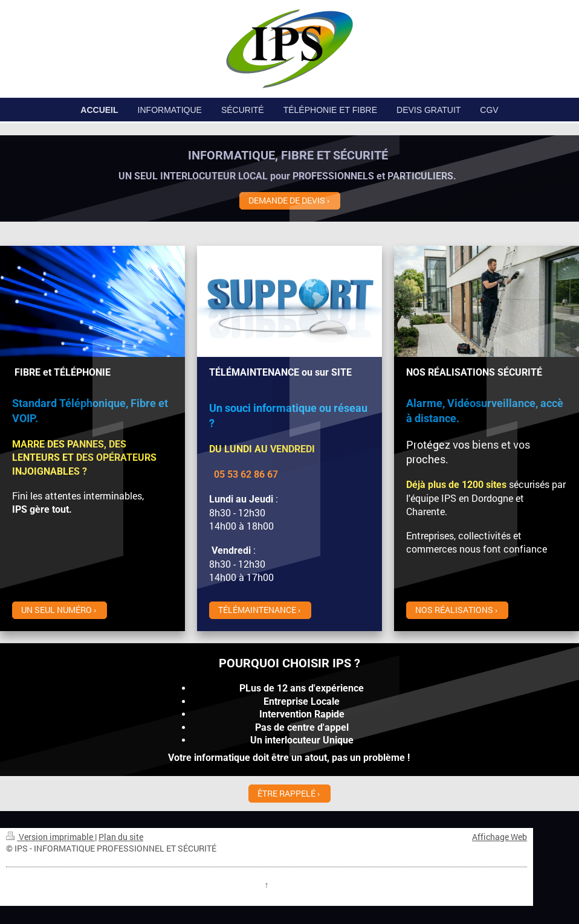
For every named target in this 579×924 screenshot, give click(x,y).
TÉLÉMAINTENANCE (257, 610)
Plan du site (121, 837)
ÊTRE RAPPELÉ (286, 793)
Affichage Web (500, 837)
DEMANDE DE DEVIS (287, 200)
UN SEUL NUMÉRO (57, 610)
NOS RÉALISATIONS (454, 610)
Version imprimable (50, 837)
